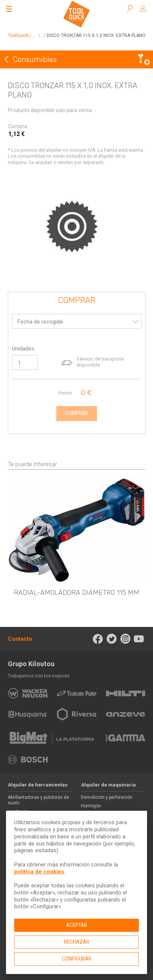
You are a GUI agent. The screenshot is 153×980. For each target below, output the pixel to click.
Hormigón (91, 806)
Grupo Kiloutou (31, 664)
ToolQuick (18, 35)
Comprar (76, 301)
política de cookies (39, 872)
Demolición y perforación (107, 797)
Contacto (20, 639)
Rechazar (76, 942)
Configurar (77, 959)
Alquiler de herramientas (38, 785)
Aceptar (76, 925)
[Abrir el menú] (9, 9)
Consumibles (35, 59)
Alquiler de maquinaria (108, 785)
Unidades (23, 349)
